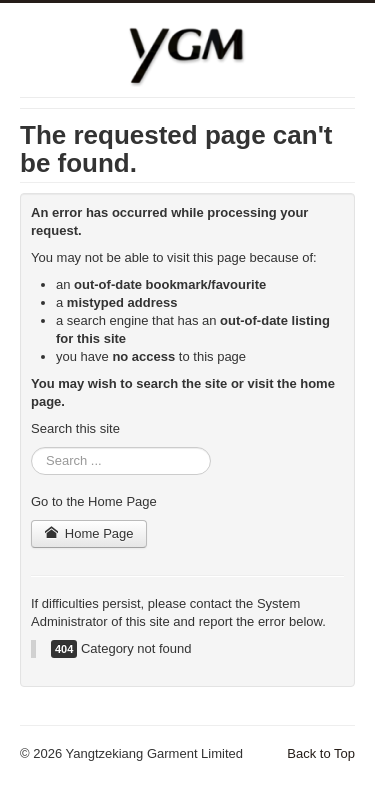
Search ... (31, 447)
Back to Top (321, 753)
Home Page (89, 533)
